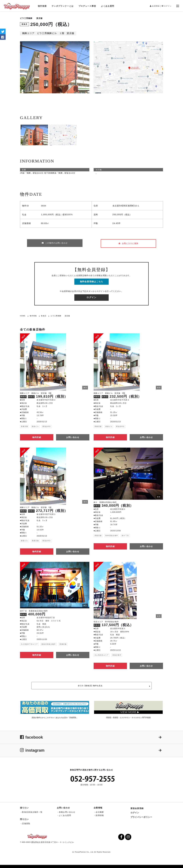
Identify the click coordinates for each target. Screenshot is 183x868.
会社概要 (100, 811)
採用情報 (100, 814)
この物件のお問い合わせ (55, 243)
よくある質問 (108, 6)
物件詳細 (37, 434)
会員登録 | (155, 6)
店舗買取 (26, 823)
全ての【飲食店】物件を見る (101, 684)
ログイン (167, 6)
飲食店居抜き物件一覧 (32, 811)
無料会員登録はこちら (92, 279)
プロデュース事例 (87, 6)
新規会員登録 (137, 807)
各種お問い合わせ (67, 811)
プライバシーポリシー (141, 816)
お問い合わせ (73, 434)
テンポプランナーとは (63, 6)
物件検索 (42, 6)
